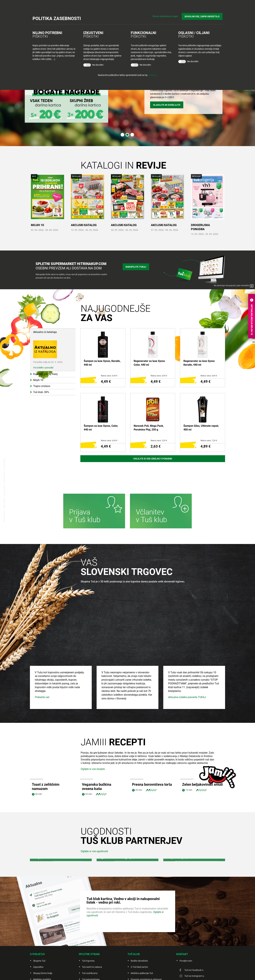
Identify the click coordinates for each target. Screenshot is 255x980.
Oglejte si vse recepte (93, 737)
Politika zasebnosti (132, 973)
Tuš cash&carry (90, 941)
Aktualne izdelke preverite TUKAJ (187, 665)
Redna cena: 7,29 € (209, 441)
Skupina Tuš (39, 929)
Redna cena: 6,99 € (109, 376)
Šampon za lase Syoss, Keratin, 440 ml (102, 363)
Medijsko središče (42, 947)
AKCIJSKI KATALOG (84, 225)
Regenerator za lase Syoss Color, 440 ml (149, 363)
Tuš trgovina (88, 929)
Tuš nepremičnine (91, 947)
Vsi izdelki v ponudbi (43, 353)
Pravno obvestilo (112, 973)
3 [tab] (132, 135)
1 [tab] (122, 135)
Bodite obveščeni (139, 929)
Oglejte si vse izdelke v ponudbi (153, 459)
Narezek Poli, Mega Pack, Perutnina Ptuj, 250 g (149, 428)
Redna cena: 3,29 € (159, 441)
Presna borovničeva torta (152, 752)
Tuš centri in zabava (92, 935)
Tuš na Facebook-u (194, 938)
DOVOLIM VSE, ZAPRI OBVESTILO (202, 16)
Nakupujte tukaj (136, 267)
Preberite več (42, 665)
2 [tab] (127, 135)
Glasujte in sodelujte (167, 105)
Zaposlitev (38, 935)
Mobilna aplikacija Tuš (142, 941)
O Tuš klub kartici (139, 935)
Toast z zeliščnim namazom (46, 754)
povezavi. (152, 75)
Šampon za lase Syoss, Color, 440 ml (101, 428)
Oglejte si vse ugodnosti (94, 819)
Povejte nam (186, 929)
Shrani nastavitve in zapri (165, 16)
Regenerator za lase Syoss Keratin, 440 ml (199, 363)
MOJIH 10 (37, 225)
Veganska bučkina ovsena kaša (97, 754)
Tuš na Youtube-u (193, 950)
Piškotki (148, 973)
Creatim (169, 973)
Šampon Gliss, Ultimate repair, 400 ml (201, 428)
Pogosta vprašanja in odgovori (146, 947)
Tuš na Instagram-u (194, 944)
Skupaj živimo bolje (43, 941)
